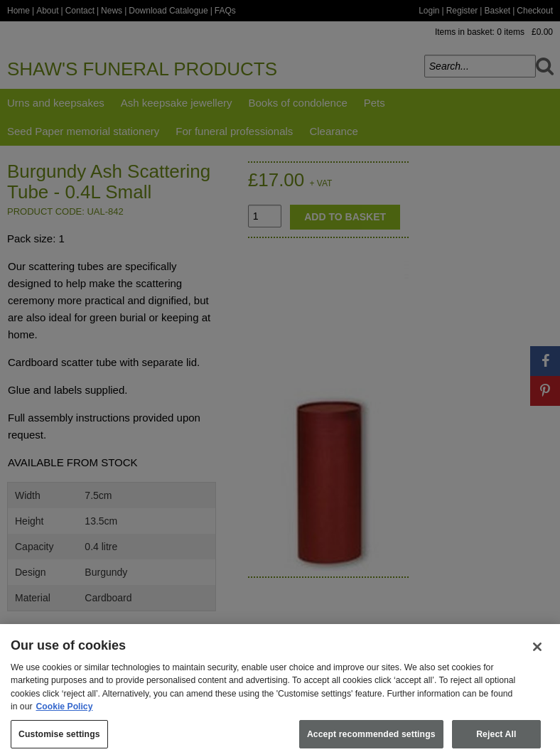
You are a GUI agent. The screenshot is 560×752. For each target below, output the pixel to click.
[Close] (537, 653)
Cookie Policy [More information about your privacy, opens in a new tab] (65, 713)
